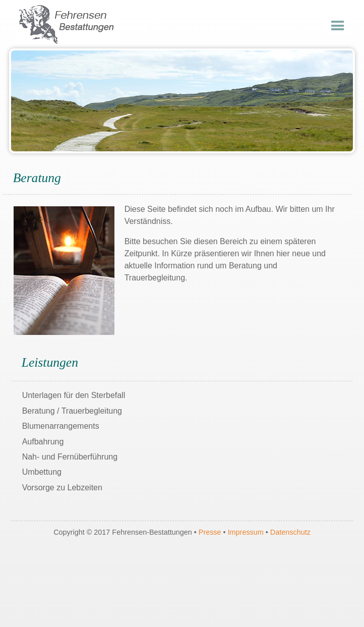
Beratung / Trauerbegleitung (72, 411)
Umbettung (42, 472)
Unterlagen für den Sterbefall (74, 395)
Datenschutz (290, 532)
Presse (210, 532)
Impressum (247, 532)
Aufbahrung (43, 442)
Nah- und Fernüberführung (70, 457)
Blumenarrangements (61, 426)
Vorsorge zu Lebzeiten (62, 488)
